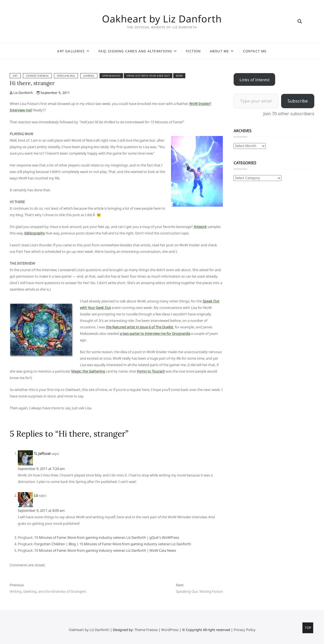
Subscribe (298, 101)
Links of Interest (255, 80)
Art (15, 76)
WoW (179, 76)
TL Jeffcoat (42, 454)
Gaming (89, 76)
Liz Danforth (21, 93)
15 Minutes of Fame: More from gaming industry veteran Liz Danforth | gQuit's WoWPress (107, 537)
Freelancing (66, 76)
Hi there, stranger (32, 83)
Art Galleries (71, 51)
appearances (111, 76)
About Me (220, 51)
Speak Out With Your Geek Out (148, 76)
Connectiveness (37, 76)
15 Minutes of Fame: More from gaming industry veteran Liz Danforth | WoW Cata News (105, 550)
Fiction (193, 51)
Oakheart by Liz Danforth (162, 19)
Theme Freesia (146, 630)
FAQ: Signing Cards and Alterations (135, 51)
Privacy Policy (245, 630)
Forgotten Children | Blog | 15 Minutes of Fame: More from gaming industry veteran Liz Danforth (113, 544)
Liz (36, 495)
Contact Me (255, 51)
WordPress (170, 630)
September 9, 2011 (53, 93)
